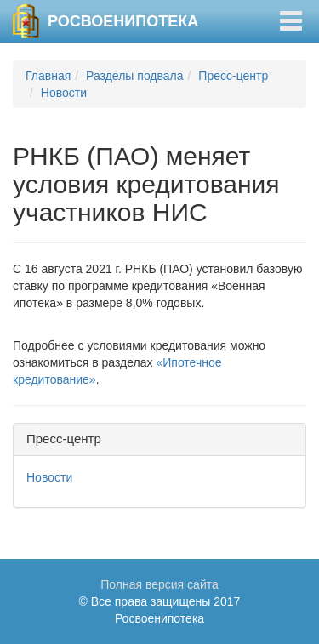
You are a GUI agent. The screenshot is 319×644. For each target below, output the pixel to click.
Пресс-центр (233, 76)
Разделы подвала (134, 76)
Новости (64, 93)
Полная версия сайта (159, 584)
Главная (48, 76)
